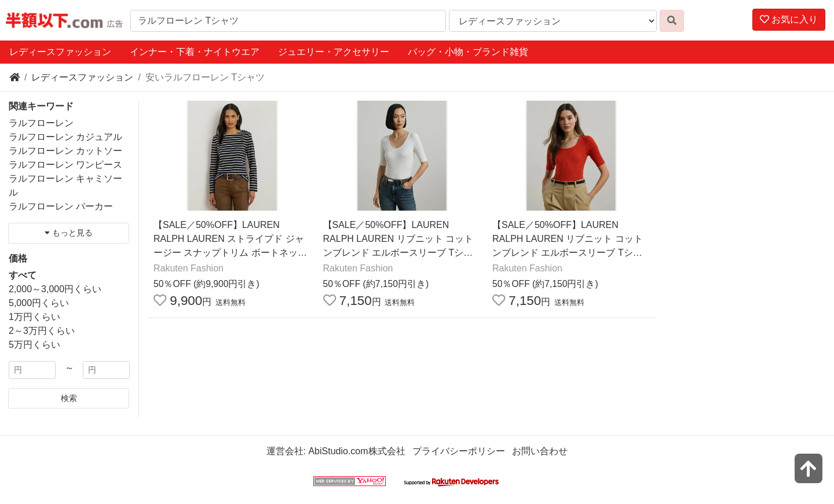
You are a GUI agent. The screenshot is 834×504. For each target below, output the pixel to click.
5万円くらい (34, 345)
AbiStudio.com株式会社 (356, 451)
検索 (69, 398)
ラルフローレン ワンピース (65, 165)
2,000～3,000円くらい (55, 289)
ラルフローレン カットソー (65, 151)
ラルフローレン (41, 123)
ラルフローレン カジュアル (65, 137)
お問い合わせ (540, 451)
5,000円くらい (39, 303)
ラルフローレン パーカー (61, 206)
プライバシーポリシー (459, 451)
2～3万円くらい (42, 331)
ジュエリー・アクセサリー (334, 52)
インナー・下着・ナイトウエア (195, 52)
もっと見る (69, 233)
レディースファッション (60, 52)
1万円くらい (34, 317)
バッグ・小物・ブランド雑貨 (468, 52)
